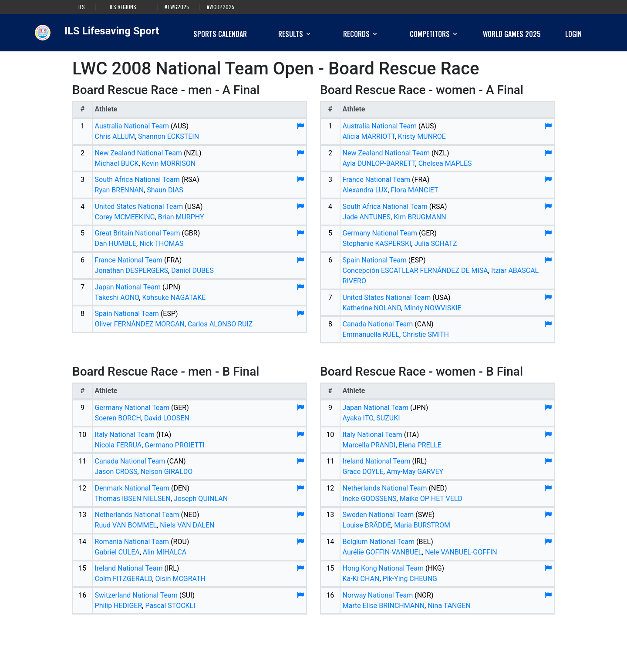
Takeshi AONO (117, 297)
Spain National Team (127, 314)
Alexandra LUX (365, 190)
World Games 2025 (512, 34)
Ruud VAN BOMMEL (126, 525)
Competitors (434, 34)
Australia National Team (132, 126)
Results (295, 34)
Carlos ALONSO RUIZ (220, 324)
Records (361, 34)
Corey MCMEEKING (125, 217)
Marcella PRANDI (369, 445)
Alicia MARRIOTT (369, 136)
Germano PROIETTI (175, 445)
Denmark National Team (132, 488)
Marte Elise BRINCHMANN (384, 606)
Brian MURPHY (181, 217)
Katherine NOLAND (372, 308)
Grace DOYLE (363, 472)
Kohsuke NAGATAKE (174, 297)
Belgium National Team (379, 542)
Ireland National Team (129, 568)
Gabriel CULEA (117, 552)
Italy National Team (125, 435)
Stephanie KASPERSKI (377, 244)
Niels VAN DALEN (187, 525)
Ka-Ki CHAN (361, 579)
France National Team (129, 260)
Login (573, 34)
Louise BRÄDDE (367, 525)
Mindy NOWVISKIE (433, 308)
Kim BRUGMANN (420, 217)
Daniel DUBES (192, 270)
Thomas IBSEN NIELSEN (133, 499)
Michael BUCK (117, 163)
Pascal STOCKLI (170, 606)
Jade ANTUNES (367, 217)
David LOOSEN (167, 418)
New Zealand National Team (138, 153)
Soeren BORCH (118, 418)
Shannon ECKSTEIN (169, 136)
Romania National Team (132, 542)
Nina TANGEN (449, 606)
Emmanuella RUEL (371, 334)
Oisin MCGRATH (180, 579)
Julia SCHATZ (435, 244)
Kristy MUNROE (422, 136)
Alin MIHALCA (165, 552)
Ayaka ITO (358, 418)
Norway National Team (378, 595)
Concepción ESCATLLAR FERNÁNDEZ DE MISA (415, 270)
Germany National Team (380, 233)
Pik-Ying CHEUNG (410, 579)
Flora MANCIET (414, 190)
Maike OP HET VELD (431, 499)
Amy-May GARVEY (415, 472)
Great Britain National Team (138, 233)
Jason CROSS (116, 472)
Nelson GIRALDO (167, 472)
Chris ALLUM (115, 136)
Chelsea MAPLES (445, 163)
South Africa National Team (137, 180)
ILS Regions (123, 7)
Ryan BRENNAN (120, 190)
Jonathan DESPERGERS (132, 270)
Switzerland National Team (136, 595)
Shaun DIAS (165, 190)
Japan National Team (128, 287)
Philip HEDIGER (119, 606)
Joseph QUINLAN (201, 499)
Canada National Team (378, 324)
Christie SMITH (426, 334)
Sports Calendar (220, 34)
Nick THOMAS (161, 244)
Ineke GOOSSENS (370, 499)
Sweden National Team (378, 515)
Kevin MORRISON (169, 163)
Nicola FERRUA (118, 445)
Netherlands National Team (137, 515)
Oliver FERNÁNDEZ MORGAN (140, 324)
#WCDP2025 (221, 7)
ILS (82, 7)
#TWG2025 (177, 7)
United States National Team (139, 207)
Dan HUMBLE (116, 244)
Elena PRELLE (420, 445)
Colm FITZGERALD (124, 579)
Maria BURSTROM (422, 525)
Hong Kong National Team (383, 568)
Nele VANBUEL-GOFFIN (461, 552)
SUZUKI (388, 418)
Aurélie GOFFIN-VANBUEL (382, 552)
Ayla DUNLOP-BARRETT (379, 163)
